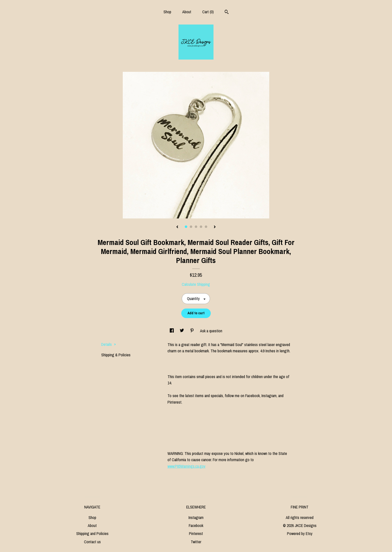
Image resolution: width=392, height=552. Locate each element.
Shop (167, 12)
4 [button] (201, 227)
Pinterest (196, 533)
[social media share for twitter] (182, 331)
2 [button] (191, 227)
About (187, 12)
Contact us (92, 542)
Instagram (196, 517)
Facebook (196, 525)
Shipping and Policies (92, 533)
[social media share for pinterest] (192, 331)
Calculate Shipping (196, 284)
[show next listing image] (215, 227)
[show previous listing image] (177, 227)
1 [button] (186, 227)
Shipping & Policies (116, 355)
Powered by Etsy (300, 533)
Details (109, 344)
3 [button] (196, 227)
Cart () (208, 12)
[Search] (227, 13)
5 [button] (206, 227)
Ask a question (211, 331)
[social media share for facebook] (172, 331)
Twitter (196, 542)
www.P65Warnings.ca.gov (186, 466)
